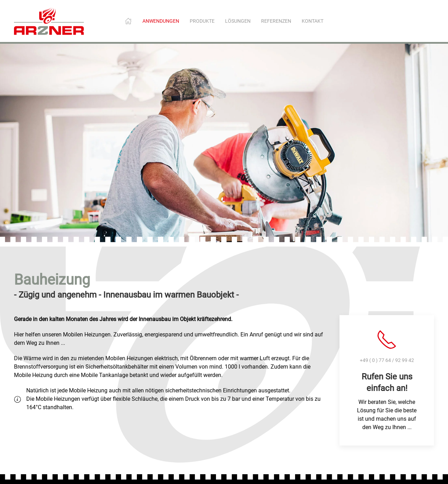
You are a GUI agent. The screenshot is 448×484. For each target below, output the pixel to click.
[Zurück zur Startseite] (49, 21)
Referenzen (276, 21)
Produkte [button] (202, 21)
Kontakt (313, 21)
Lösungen (238, 21)
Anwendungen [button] (161, 21)
